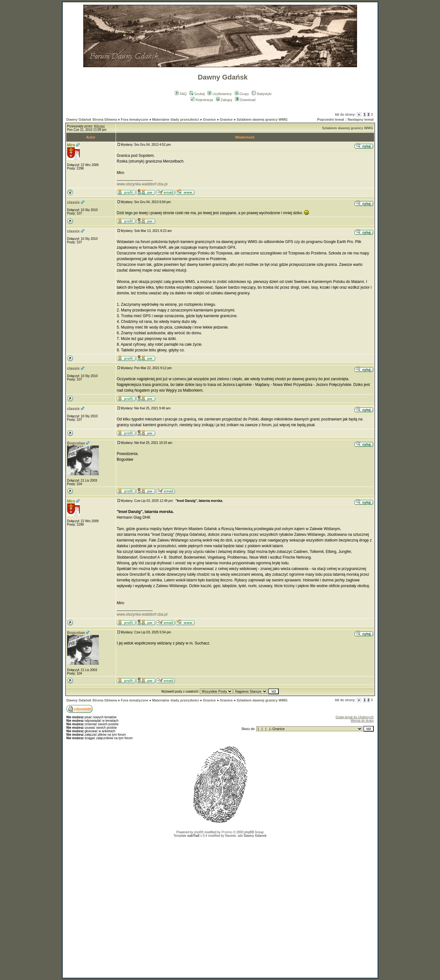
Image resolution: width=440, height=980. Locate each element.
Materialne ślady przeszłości (175, 119)
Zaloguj (224, 100)
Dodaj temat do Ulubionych (354, 717)
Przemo (227, 832)
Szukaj (197, 94)
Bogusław (76, 443)
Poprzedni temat (331, 119)
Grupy (242, 94)
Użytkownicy (220, 94)
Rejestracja (202, 100)
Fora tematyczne (134, 119)
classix (73, 202)
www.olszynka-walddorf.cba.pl (142, 184)
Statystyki (262, 94)
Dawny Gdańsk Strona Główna (92, 119)
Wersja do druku (362, 721)
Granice (210, 119)
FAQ (181, 94)
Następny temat (361, 119)
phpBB (199, 832)
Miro (71, 145)
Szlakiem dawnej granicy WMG (262, 119)
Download (245, 100)
